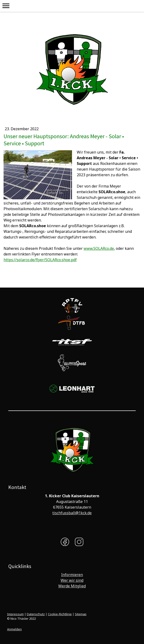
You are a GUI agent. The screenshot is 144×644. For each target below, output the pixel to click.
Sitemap (81, 614)
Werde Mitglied (72, 586)
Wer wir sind (72, 580)
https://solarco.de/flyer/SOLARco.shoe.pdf (40, 260)
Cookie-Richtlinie (60, 614)
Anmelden (14, 629)
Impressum (15, 614)
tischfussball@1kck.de (72, 513)
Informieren (72, 575)
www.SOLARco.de (99, 248)
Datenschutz (36, 614)
